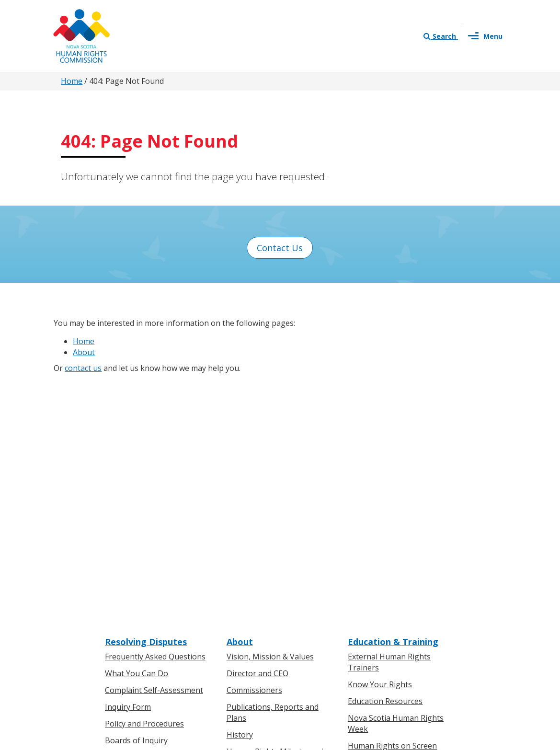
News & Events (259, 569)
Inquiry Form (128, 462)
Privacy (325, 649)
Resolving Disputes (146, 397)
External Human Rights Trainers (389, 418)
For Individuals (131, 584)
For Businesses (132, 601)
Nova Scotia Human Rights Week (396, 479)
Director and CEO (257, 429)
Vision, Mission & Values (270, 412)
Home (72, 81)
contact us (83, 368)
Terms (358, 649)
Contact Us (280, 248)
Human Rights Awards (266, 534)
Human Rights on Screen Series (392, 506)
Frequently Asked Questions (155, 412)
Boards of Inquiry (136, 496)
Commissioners (254, 446)
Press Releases (253, 584)
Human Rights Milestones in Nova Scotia (277, 512)
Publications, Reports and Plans (273, 468)
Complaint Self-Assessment (154, 446)
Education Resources (385, 457)
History (240, 490)
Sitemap (392, 649)
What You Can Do (137, 429)
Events (239, 618)
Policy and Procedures (144, 479)
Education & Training (393, 397)
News (237, 601)
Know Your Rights (380, 440)
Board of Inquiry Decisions (153, 512)
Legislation (125, 618)
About (84, 352)
